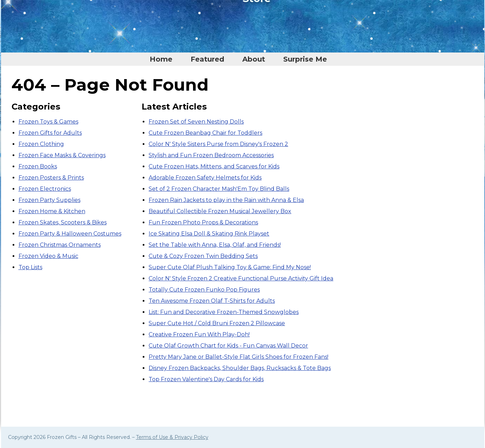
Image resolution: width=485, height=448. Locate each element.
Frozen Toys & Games (48, 122)
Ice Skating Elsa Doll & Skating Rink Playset (209, 234)
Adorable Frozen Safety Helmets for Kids (205, 178)
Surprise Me (305, 59)
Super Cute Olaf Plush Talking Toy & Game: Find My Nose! (230, 267)
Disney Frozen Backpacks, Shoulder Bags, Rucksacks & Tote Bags (240, 368)
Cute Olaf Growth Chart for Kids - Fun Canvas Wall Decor (228, 346)
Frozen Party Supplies (49, 200)
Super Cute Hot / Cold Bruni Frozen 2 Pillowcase (217, 323)
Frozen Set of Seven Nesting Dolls (196, 122)
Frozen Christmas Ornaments (60, 245)
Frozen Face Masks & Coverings (62, 155)
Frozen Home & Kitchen (52, 211)
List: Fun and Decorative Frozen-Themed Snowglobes (224, 312)
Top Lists (30, 267)
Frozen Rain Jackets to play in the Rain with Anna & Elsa (226, 200)
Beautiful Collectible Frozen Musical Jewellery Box (220, 211)
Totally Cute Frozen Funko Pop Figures (204, 290)
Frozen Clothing (41, 144)
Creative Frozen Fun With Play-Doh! (199, 334)
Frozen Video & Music (48, 256)
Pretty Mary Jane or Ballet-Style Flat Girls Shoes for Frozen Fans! (238, 357)
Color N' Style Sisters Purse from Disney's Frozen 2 (218, 144)
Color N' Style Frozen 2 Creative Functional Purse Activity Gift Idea (241, 278)
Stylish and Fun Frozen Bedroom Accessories (211, 155)
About (254, 59)
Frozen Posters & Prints (51, 178)
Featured (207, 59)
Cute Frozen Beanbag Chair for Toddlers (205, 133)
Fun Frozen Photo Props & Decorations (203, 222)
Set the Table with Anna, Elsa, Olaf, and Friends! (215, 245)
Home (161, 59)
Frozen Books (38, 166)
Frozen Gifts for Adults (50, 133)
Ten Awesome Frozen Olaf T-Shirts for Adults (212, 301)
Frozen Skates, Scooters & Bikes (63, 222)
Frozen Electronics (45, 189)
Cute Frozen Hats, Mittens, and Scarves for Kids (214, 166)
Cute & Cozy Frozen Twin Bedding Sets (203, 256)
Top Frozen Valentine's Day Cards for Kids (206, 379)
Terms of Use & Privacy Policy (172, 437)
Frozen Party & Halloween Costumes (70, 234)
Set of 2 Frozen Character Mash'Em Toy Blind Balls (219, 189)
